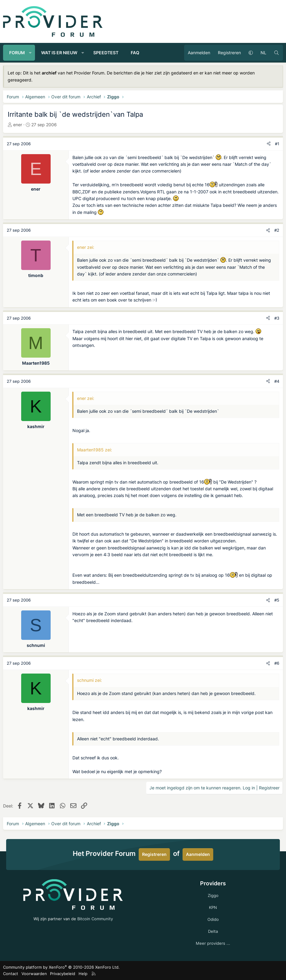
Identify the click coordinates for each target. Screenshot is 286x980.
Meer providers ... (213, 943)
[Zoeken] (276, 53)
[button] (30, 53)
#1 (277, 144)
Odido (213, 919)
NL (263, 53)
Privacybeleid (63, 974)
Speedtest (106, 53)
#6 (277, 663)
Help (83, 974)
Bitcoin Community (95, 919)
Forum (17, 53)
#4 (277, 381)
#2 (277, 230)
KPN (213, 907)
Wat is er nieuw (59, 53)
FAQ (135, 53)
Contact (11, 974)
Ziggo (213, 895)
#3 (277, 318)
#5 (277, 600)
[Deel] (269, 144)
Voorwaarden (34, 974)
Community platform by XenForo (61, 967)
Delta (213, 931)
